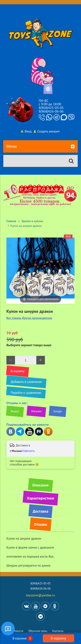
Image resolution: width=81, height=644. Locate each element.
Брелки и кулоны (32, 221)
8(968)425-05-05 (51, 108)
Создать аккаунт (47, 131)
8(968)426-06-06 (51, 111)
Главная (11, 221)
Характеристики (40, 498)
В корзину (58, 638)
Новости (18, 631)
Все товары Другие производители (29, 318)
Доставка (40, 511)
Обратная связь (38, 631)
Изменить (28, 451)
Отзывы (41, 524)
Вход (26, 131)
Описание (40, 485)
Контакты (58, 631)
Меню (40, 147)
